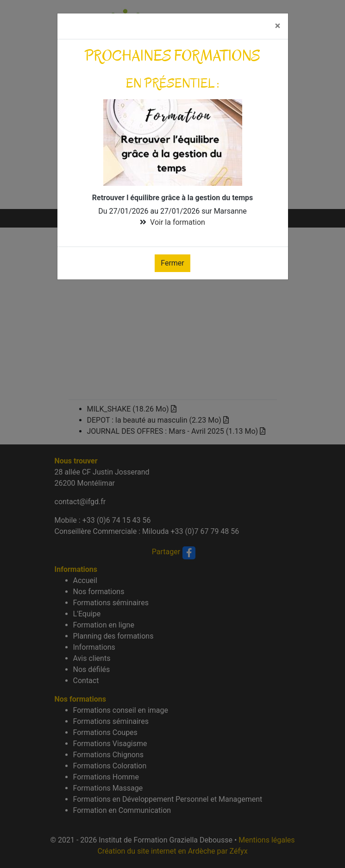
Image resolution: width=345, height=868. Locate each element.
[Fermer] (277, 26)
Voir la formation (178, 222)
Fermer (172, 263)
